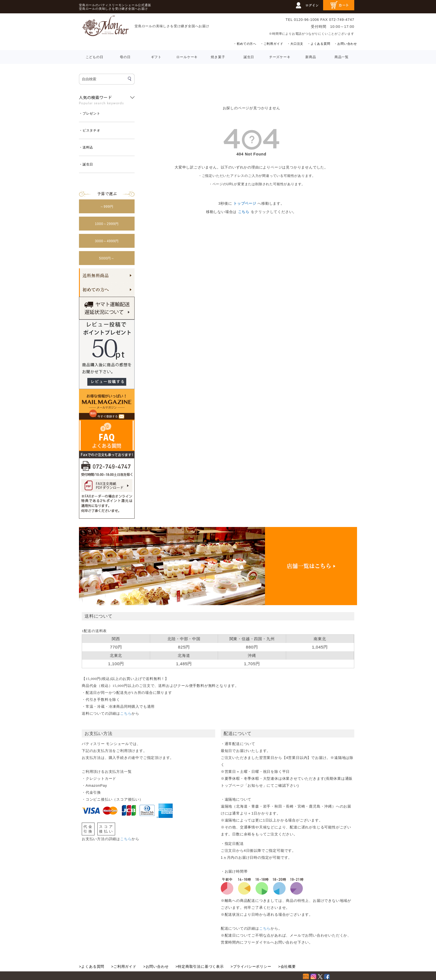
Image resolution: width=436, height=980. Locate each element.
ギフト (156, 57)
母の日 (125, 57)
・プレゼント (90, 113)
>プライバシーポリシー (251, 967)
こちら (244, 212)
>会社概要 (287, 967)
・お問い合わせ (345, 44)
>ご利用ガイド (124, 967)
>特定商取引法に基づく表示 (200, 967)
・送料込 (86, 147)
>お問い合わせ (156, 967)
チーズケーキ (280, 57)
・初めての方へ (245, 44)
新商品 (311, 57)
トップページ (245, 203)
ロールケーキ (187, 57)
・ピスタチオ (90, 130)
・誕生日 (86, 164)
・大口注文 (295, 44)
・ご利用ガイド (272, 44)
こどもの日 (95, 57)
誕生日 (249, 57)
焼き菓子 (218, 57)
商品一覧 (342, 57)
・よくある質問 (319, 44)
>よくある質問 (92, 967)
